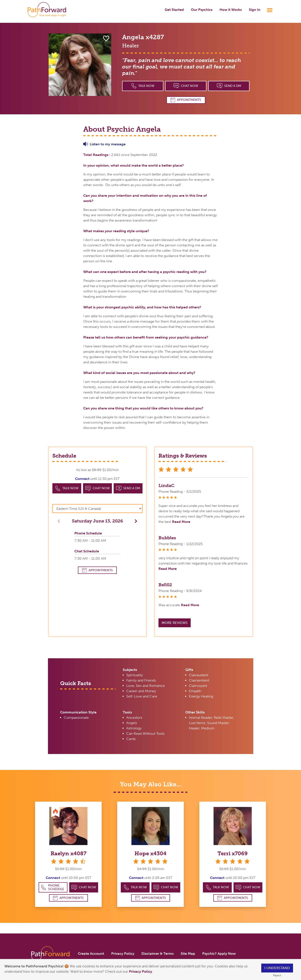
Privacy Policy (141, 971)
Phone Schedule (52, 887)
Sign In (255, 10)
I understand (277, 968)
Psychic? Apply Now (219, 954)
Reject (277, 975)
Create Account (91, 954)
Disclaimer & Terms (157, 954)
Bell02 (165, 585)
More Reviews (175, 623)
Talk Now (143, 86)
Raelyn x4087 (68, 853)
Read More (181, 522)
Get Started (174, 10)
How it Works (231, 10)
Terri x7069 (233, 853)
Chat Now (186, 86)
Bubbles (167, 538)
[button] (135, 521)
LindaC (166, 485)
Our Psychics (202, 10)
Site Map (188, 954)
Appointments (186, 100)
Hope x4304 (150, 853)
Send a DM (229, 86)
